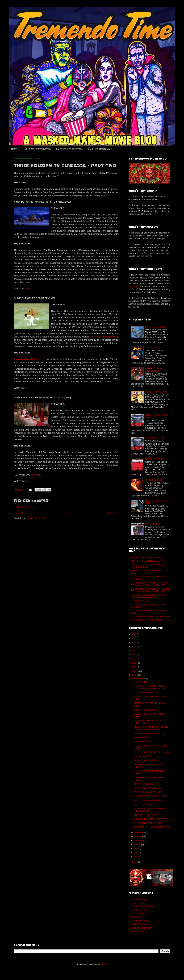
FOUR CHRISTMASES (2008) (148, 792)
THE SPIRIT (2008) (143, 693)
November (139, 832)
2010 (134, 667)
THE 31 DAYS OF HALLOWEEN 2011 (149, 561)
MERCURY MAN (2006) (156, 392)
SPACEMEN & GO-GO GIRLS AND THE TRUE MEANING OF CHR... (150, 687)
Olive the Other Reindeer (27, 359)
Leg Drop (133, 286)
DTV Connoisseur (139, 914)
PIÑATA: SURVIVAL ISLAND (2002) (154, 370)
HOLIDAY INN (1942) (144, 756)
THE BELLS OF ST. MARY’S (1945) (150, 796)
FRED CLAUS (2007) (144, 804)
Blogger (104, 965)
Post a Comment (26, 507)
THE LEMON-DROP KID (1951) (148, 823)
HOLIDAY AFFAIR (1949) (145, 815)
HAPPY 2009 (140, 682)
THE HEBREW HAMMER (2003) (149, 734)
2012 (134, 659)
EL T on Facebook (38, 149)
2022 (134, 639)
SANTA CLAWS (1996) (144, 760)
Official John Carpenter (142, 924)
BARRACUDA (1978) (155, 327)
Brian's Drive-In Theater (142, 907)
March (137, 857)
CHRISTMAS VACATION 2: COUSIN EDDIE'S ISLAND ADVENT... (151, 728)
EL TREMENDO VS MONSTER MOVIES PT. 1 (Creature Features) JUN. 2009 (150, 590)
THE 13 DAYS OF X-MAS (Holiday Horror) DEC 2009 (147, 566)
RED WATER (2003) (155, 459)
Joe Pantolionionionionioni (104, 337)
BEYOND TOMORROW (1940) (148, 788)
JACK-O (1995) (152, 348)
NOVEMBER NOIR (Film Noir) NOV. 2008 (150, 616)
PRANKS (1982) (153, 524)
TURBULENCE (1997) (144, 742)
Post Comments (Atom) (37, 518)
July (136, 849)
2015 (134, 651)
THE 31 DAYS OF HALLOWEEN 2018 (149, 558)
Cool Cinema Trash (140, 910)
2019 (134, 643)
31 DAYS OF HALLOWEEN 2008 (146, 620)
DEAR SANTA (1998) (143, 784)
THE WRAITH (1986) (155, 438)
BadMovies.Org (138, 900)
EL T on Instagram (69, 149)
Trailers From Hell (139, 931)
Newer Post (20, 513)
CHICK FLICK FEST (141, 601)
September (140, 841)
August (138, 845)
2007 (134, 862)
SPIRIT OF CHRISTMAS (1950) (148, 800)
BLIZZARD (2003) (142, 738)
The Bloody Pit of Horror (142, 928)
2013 (134, 655)
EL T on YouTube (100, 149)
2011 (134, 663)
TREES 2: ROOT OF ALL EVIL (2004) (151, 752)
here (27, 288)
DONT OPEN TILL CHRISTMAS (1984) (152, 827)
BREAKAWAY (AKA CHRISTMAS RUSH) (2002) (149, 810)
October (138, 836)
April (137, 853)
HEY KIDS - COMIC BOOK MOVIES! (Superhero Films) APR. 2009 (148, 596)
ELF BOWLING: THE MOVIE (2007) (150, 819)
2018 (134, 647)
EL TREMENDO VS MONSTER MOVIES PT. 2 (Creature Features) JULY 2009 (150, 584)
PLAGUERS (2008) (154, 480)
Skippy (34, 475)
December (139, 678)
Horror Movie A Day (140, 921)
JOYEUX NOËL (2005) (144, 710)
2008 (134, 675)
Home (15, 149)
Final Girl (135, 917)
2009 (134, 671)
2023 (134, 634)
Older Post (112, 513)
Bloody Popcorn (138, 903)
